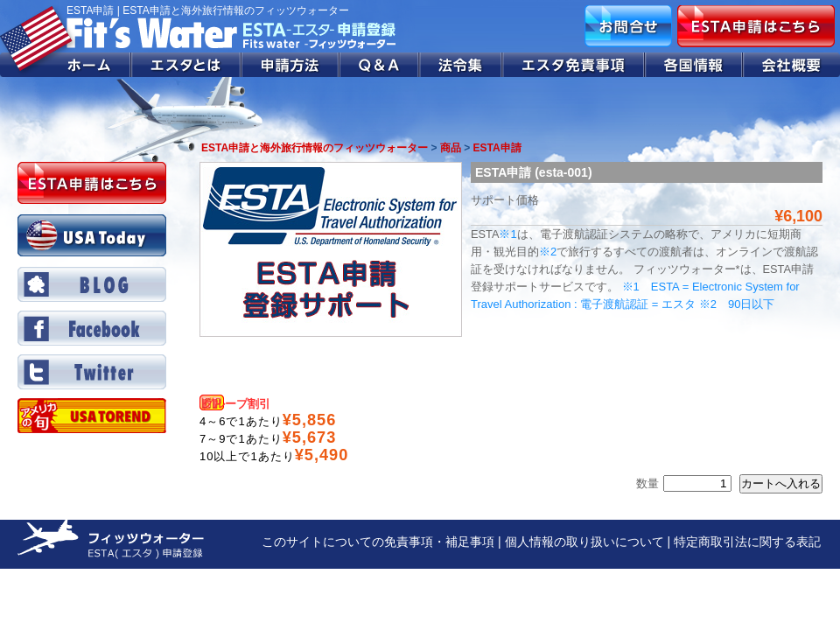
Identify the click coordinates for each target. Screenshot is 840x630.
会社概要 (791, 65)
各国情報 (694, 65)
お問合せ (628, 26)
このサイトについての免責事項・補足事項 (378, 542)
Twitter (92, 372)
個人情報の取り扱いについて (584, 542)
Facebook (92, 328)
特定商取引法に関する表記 (747, 542)
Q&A (380, 65)
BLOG (92, 284)
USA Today (92, 235)
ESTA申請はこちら (756, 26)
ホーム (66, 65)
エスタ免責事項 (574, 65)
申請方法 (290, 65)
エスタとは (186, 65)
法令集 (462, 65)
